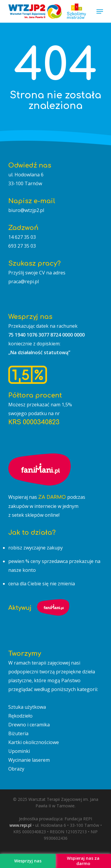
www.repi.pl (20, 825)
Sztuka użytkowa (27, 707)
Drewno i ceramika (29, 725)
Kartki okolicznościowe (34, 742)
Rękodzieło (20, 716)
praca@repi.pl (24, 281)
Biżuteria (18, 733)
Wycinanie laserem (29, 760)
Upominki (19, 751)
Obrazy (16, 769)
